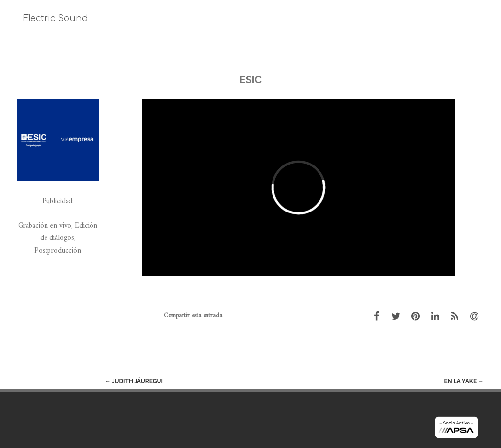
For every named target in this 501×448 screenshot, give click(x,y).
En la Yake (464, 381)
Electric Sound (56, 18)
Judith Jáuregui (134, 381)
